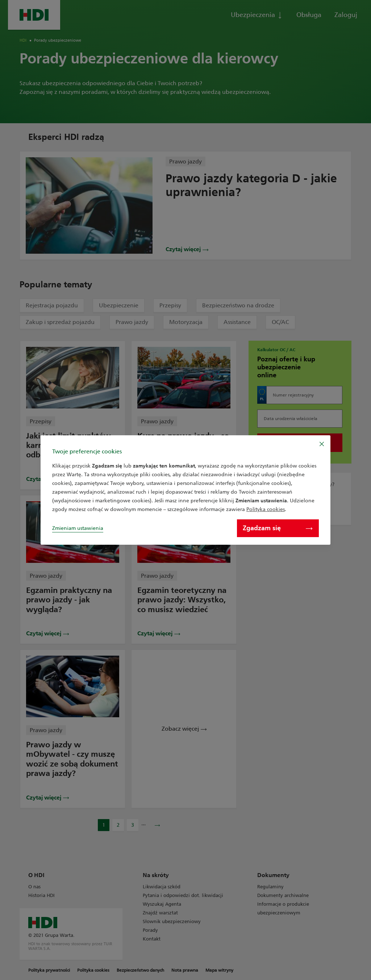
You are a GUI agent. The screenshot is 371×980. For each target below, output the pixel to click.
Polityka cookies (266, 509)
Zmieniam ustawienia (78, 528)
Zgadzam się (278, 528)
